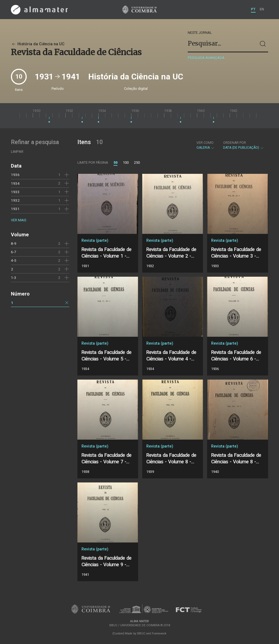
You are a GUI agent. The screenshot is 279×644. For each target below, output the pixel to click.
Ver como (205, 143)
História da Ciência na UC (38, 44)
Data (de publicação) (244, 145)
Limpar (17, 152)
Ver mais (19, 220)
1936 (15, 175)
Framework (159, 633)
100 (126, 163)
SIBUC (141, 633)
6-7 (14, 252)
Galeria (206, 145)
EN (262, 9)
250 (137, 163)
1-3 (14, 278)
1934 (15, 183)
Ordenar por (235, 143)
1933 (15, 192)
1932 (15, 200)
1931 (15, 209)
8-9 (14, 243)
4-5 (14, 260)
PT (253, 9)
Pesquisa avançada (206, 58)
